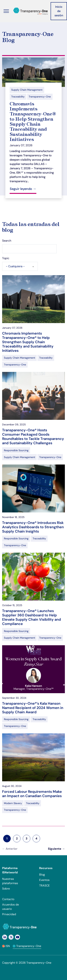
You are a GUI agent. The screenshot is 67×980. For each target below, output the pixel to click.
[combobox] (20, 266)
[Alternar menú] (6, 11)
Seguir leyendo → (23, 189)
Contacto (8, 899)
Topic (6, 258)
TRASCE (44, 885)
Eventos (44, 880)
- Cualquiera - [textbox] (15, 266)
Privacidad (9, 914)
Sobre (6, 889)
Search (7, 241)
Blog (42, 875)
